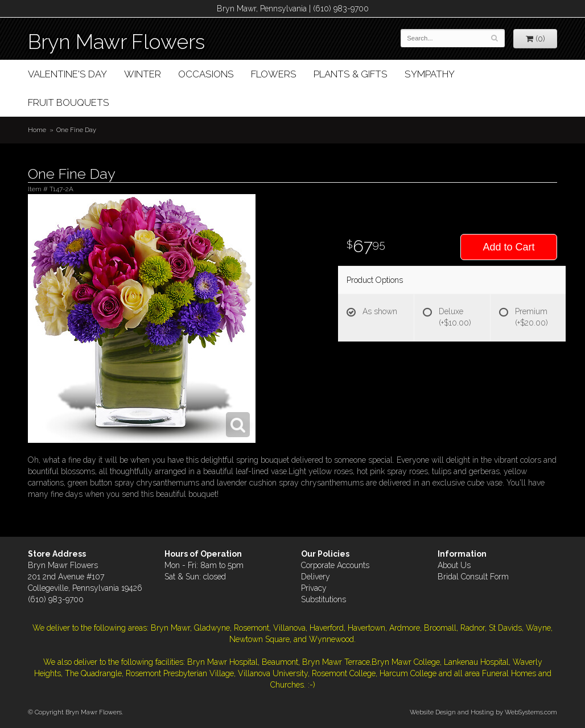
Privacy (314, 588)
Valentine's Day (67, 74)
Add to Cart (508, 247)
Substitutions (324, 599)
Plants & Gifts (351, 74)
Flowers (274, 74)
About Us (454, 565)
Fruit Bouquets (69, 102)
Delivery (316, 577)
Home (37, 130)
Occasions (206, 74)
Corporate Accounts (335, 565)
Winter (143, 74)
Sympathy (430, 74)
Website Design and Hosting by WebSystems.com (483, 712)
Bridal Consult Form (473, 577)
